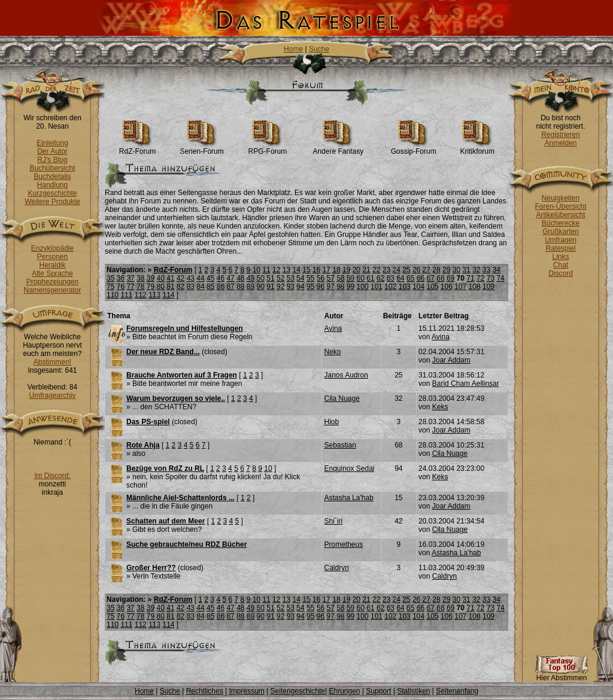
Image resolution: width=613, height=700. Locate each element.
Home (293, 49)
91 (270, 287)
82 (180, 287)
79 (151, 287)
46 (221, 278)
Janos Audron (346, 375)
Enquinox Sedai (349, 468)
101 (377, 287)
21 (366, 270)
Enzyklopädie (52, 248)
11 (266, 270)
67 (431, 278)
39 (151, 278)
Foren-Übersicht (560, 206)
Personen (52, 257)
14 (296, 270)
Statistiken (413, 691)
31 (466, 270)
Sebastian (340, 445)
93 (291, 287)
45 (210, 278)
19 (346, 270)
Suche (319, 49)
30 (456, 270)
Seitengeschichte (298, 691)
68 (440, 278)
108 (475, 287)
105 (432, 287)
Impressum (246, 691)
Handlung (52, 185)
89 (251, 287)
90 (261, 287)
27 (427, 270)
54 (300, 278)
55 (310, 278)
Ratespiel (560, 248)
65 (410, 278)
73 (491, 278)
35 (110, 278)
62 (380, 278)
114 (169, 295)
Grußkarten (561, 232)
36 (121, 278)
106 (447, 287)
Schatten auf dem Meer (166, 521)
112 (141, 295)
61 (370, 278)
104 (418, 287)
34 (497, 270)
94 (300, 287)
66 (421, 278)
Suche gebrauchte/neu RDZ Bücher (186, 544)
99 (350, 287)
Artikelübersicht (560, 215)
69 (450, 278)
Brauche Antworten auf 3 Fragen (182, 375)
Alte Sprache (52, 273)
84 (200, 287)
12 (276, 270)
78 (140, 287)
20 (356, 270)
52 (280, 278)
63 (391, 278)
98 (340, 287)
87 (230, 287)
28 (436, 270)
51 (270, 278)
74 (500, 278)
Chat (561, 265)
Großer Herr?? (151, 568)
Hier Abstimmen (562, 675)
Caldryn (336, 568)
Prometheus (343, 544)
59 (350, 278)
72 (480, 278)
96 (321, 287)
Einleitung (52, 143)
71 (470, 278)
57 (330, 278)
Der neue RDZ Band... (163, 352)
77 (130, 287)
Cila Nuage (342, 398)
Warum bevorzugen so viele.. (176, 398)
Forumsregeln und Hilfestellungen (185, 328)
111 (126, 295)
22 (376, 270)
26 (416, 270)
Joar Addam (451, 360)
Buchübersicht (52, 168)
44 (200, 278)
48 (240, 278)
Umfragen (561, 240)
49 (251, 278)
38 (140, 278)
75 (110, 287)
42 (180, 278)
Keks (440, 407)
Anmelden (560, 143)
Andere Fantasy (338, 148)
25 (406, 270)
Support (378, 691)
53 (291, 278)
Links (560, 257)
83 (191, 287)
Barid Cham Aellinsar (466, 384)
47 (230, 278)
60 (361, 278)
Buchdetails (52, 176)
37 (130, 278)
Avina (333, 328)
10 (257, 270)
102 (390, 287)
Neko (332, 352)
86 (221, 287)
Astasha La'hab (348, 498)
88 (240, 287)
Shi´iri (333, 521)
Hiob (331, 422)
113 (154, 295)
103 (405, 287)
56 (321, 278)
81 (170, 287)
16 (316, 270)
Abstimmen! (52, 362)
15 (306, 270)
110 (113, 295)
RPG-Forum (268, 148)
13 (286, 270)
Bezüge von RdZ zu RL (165, 468)
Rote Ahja (143, 445)
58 (340, 278)
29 (446, 270)
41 (170, 278)
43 (191, 278)
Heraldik (52, 265)
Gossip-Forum (414, 148)
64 (400, 278)
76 (121, 287)
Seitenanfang (457, 691)
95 (310, 287)
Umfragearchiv (52, 395)
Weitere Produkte (52, 202)
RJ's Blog (52, 160)
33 (486, 270)
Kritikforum (477, 148)
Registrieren (561, 135)
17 (327, 270)
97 (330, 287)
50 (261, 278)
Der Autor (52, 151)
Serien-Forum (201, 148)
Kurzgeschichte (52, 193)
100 (363, 287)
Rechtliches (205, 691)
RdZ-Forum (137, 148)
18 (336, 270)
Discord (561, 273)
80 (161, 287)
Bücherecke (561, 223)
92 (280, 287)
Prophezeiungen (52, 282)
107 (460, 287)
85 (210, 287)
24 (396, 270)
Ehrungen (344, 691)
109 (488, 287)
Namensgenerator (52, 290)
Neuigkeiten (561, 198)
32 (476, 270)
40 (161, 278)
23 (386, 270)
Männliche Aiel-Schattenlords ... (180, 498)
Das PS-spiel (148, 422)
